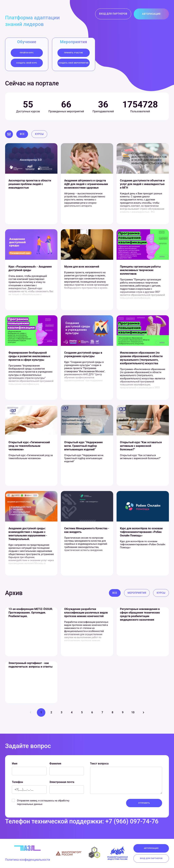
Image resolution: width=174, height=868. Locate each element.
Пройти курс (27, 53)
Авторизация (151, 14)
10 (133, 713)
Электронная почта (62, 782)
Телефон (17, 782)
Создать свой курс (27, 63)
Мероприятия (137, 593)
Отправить (144, 803)
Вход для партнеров (113, 14)
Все (22, 134)
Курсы (40, 134)
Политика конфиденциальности (28, 860)
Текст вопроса (99, 764)
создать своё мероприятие (73, 63)
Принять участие (73, 53)
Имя (15, 764)
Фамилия (55, 764)
